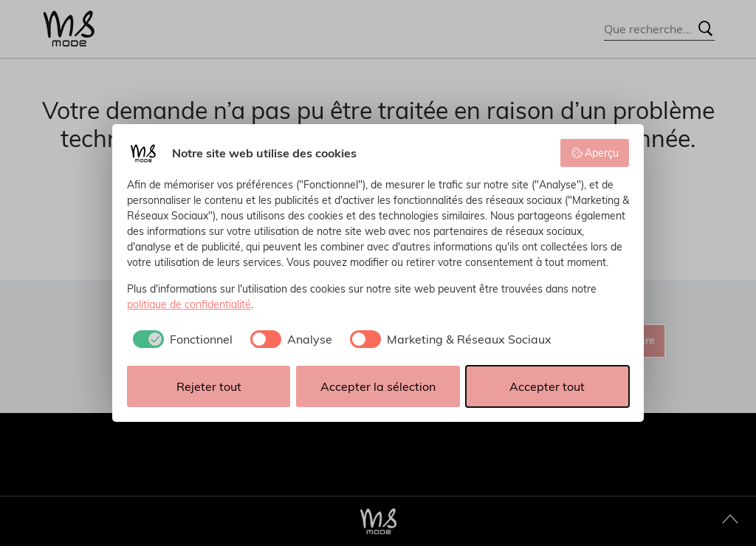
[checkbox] (180, 339)
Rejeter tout (209, 386)
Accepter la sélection (378, 386)
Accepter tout (547, 386)
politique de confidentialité (189, 304)
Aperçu (595, 153)
